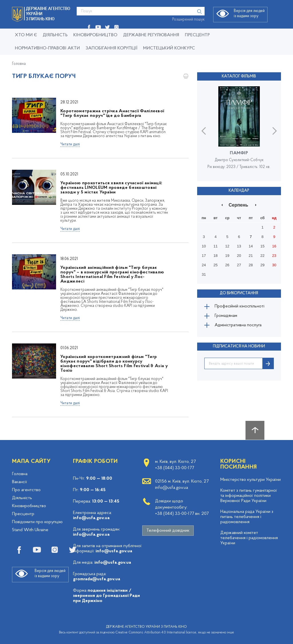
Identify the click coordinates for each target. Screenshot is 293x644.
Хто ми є (26, 35)
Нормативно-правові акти (47, 48)
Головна (19, 64)
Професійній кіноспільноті (241, 306)
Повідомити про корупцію (37, 522)
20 (239, 255)
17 (204, 255)
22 (262, 255)
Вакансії (19, 482)
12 (227, 246)
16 (274, 246)
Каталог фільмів (239, 76)
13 (239, 246)
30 (274, 264)
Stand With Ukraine (30, 530)
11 (215, 246)
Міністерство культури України (251, 480)
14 (251, 246)
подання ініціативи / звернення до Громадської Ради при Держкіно (106, 596)
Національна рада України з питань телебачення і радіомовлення (247, 517)
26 (227, 264)
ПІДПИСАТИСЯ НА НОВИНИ (239, 348)
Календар (239, 190)
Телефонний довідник (168, 531)
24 (204, 264)
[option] (239, 130)
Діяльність (55, 35)
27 (239, 264)
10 (204, 246)
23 (274, 255)
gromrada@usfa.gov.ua (97, 579)
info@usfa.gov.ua (91, 518)
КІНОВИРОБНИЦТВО (95, 35)
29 (262, 264)
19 (227, 255)
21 (251, 255)
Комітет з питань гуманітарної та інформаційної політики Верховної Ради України (249, 496)
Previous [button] (204, 130)
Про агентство (26, 490)
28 (251, 264)
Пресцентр (197, 35)
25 (215, 264)
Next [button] (275, 130)
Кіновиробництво (29, 506)
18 (215, 255)
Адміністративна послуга (240, 327)
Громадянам (227, 316)
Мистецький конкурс (169, 48)
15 (262, 246)
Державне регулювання (151, 35)
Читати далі (70, 144)
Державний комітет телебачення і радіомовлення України (249, 538)
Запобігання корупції (111, 48)
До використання (239, 292)
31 (204, 274)
